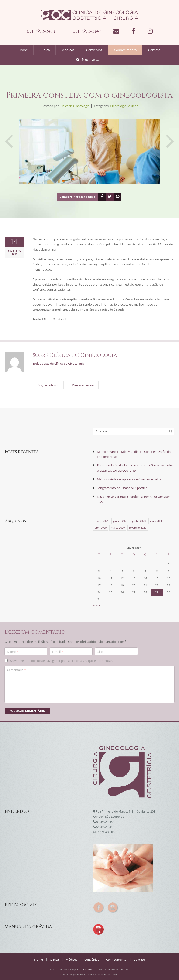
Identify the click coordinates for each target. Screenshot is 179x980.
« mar (97, 605)
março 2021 (102, 521)
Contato (154, 50)
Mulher (133, 106)
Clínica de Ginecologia (74, 106)
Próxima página (170, 137)
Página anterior (9, 137)
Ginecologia (118, 106)
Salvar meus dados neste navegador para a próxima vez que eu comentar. (61, 660)
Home (23, 50)
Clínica (45, 50)
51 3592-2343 (105, 826)
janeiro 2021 (120, 521)
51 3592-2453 (105, 821)
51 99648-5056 (106, 831)
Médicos (68, 50)
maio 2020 (156, 521)
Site (100, 651)
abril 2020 (101, 527)
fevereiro (15, 250)
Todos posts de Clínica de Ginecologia (60, 364)
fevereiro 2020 (138, 527)
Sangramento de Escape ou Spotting (122, 488)
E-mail (58, 651)
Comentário (16, 669)
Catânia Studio (87, 969)
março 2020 (118, 527)
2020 (15, 254)
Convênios (94, 50)
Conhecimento (125, 50)
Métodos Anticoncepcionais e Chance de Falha (129, 479)
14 (15, 242)
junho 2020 (139, 521)
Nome (12, 651)
